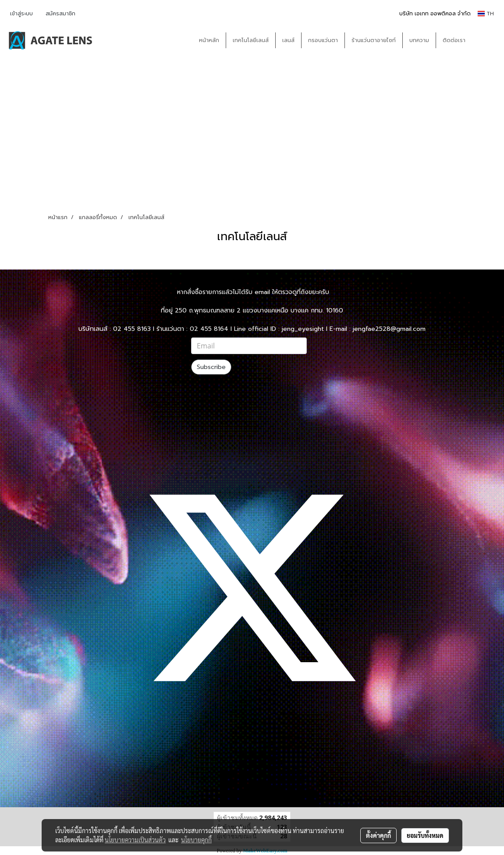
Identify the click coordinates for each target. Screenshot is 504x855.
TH (486, 14)
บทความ (419, 40)
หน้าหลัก (209, 40)
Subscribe (211, 367)
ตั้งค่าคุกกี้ (378, 835)
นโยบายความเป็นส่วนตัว (135, 840)
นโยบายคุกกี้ (196, 840)
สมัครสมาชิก (60, 14)
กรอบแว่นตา (323, 40)
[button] (485, 40)
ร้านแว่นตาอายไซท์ (374, 40)
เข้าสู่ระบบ (21, 14)
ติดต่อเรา (454, 40)
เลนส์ (288, 40)
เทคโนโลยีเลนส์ (251, 40)
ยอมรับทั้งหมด (425, 835)
